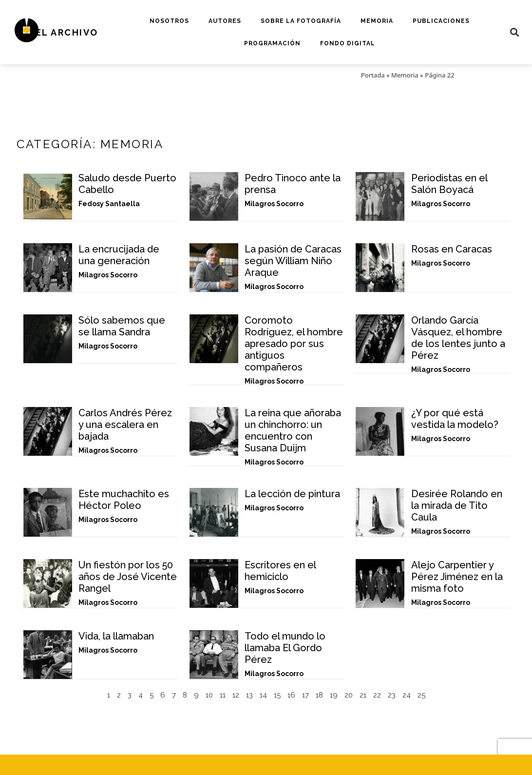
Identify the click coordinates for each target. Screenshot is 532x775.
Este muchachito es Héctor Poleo (124, 500)
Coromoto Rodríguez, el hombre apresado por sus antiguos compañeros (294, 344)
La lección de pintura (292, 494)
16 (291, 695)
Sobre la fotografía (301, 21)
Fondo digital (348, 43)
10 (209, 695)
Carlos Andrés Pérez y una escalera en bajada (125, 425)
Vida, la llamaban (116, 636)
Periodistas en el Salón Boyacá (449, 184)
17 (305, 695)
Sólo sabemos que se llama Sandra (122, 326)
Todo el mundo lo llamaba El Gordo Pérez (285, 648)
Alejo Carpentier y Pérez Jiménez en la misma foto (457, 577)
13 (249, 695)
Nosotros (169, 21)
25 (421, 695)
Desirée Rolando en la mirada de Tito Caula (457, 505)
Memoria (377, 21)
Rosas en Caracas (452, 249)
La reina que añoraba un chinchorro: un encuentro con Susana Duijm (293, 430)
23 (392, 695)
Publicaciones (441, 21)
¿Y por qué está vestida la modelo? (455, 419)
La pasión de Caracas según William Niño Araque (293, 261)
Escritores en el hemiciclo (280, 571)
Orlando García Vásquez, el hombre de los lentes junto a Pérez (458, 338)
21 (363, 695)
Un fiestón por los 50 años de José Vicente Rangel (128, 577)
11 (223, 695)
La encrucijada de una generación (119, 255)
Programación (272, 43)
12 (236, 695)
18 (319, 695)
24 (407, 695)
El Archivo (67, 32)
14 (263, 695)
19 (334, 695)
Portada (373, 75)
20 (349, 695)
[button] (515, 32)
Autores (225, 21)
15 (277, 695)
